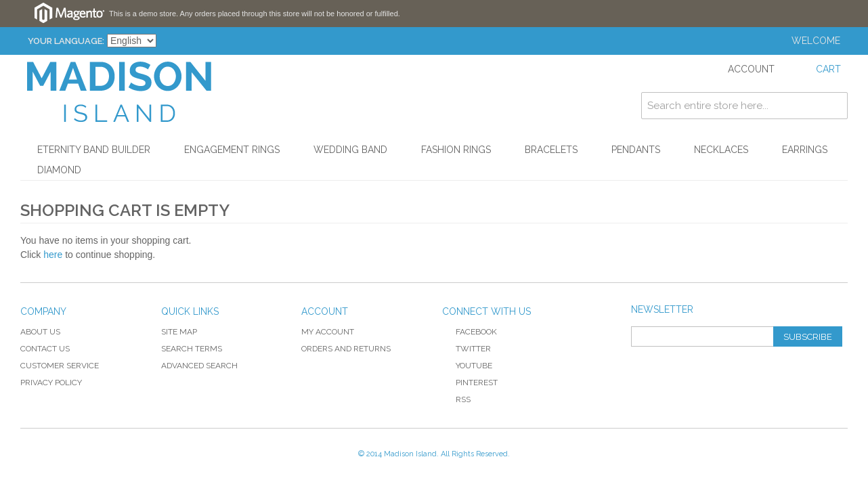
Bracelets (551, 150)
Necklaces (721, 150)
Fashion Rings (456, 150)
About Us (40, 332)
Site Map (179, 332)
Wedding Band (350, 150)
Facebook (470, 332)
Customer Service (60, 366)
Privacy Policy (51, 383)
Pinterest (470, 383)
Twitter (466, 349)
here (53, 255)
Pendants (636, 150)
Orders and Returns (346, 349)
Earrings (805, 150)
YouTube (467, 366)
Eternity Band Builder (94, 150)
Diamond (59, 170)
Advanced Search (199, 366)
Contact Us (45, 349)
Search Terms (192, 349)
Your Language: (66, 41)
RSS (456, 399)
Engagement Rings (232, 150)
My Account (328, 332)
